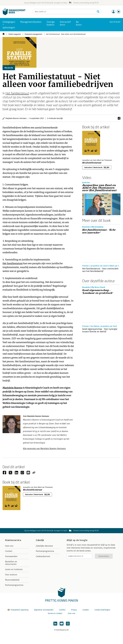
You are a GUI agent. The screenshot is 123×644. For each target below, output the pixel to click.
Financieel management (33, 34)
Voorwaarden (11, 556)
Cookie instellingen (102, 610)
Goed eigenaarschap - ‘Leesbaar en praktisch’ (98, 292)
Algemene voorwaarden (44, 610)
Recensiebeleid (12, 580)
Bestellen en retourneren (11, 563)
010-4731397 (115, 22)
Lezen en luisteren (14, 569)
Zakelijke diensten (44, 546)
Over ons (9, 546)
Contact (9, 551)
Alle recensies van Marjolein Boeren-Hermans (44, 449)
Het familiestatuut (17, 93)
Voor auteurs (11, 575)
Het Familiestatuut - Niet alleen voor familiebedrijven (66, 34)
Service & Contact (55, 613)
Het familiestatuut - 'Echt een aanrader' (99, 231)
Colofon (62, 610)
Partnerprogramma (14, 585)
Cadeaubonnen (43, 556)
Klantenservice (13, 540)
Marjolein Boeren (12, 388)
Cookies (86, 610)
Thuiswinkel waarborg (18, 610)
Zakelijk (40, 540)
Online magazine (15, 34)
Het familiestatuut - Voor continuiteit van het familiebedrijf (100, 270)
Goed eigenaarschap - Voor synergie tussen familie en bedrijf (100, 330)
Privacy (74, 610)
